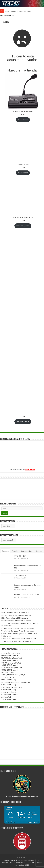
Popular (15, 551)
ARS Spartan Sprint (9, 678)
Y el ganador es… (21, 575)
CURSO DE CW (20, 556)
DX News (5, 609)
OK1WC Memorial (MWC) (11, 663)
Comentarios (26, 551)
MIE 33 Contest (8, 673)
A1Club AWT (6, 697)
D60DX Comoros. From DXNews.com (16, 615)
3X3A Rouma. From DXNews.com (15, 618)
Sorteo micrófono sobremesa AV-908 (18, 11)
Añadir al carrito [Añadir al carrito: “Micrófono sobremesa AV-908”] (23, 120)
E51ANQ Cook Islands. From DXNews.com (18, 628)
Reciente (6, 551)
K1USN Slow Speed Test (11, 653)
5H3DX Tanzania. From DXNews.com (16, 621)
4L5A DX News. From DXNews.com (15, 612)
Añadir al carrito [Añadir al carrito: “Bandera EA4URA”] (23, 173)
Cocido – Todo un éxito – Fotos (27, 595)
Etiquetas (38, 551)
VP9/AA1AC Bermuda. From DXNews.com (18, 631)
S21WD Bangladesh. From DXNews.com (17, 641)
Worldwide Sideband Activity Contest (16, 682)
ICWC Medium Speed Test (12, 658)
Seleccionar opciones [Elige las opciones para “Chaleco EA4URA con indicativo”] (23, 226)
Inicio (4, 15)
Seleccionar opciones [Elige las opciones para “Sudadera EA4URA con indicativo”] (23, 422)
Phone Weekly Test (9, 692)
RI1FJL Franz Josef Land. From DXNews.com (19, 639)
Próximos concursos (10, 649)
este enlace (30, 470)
